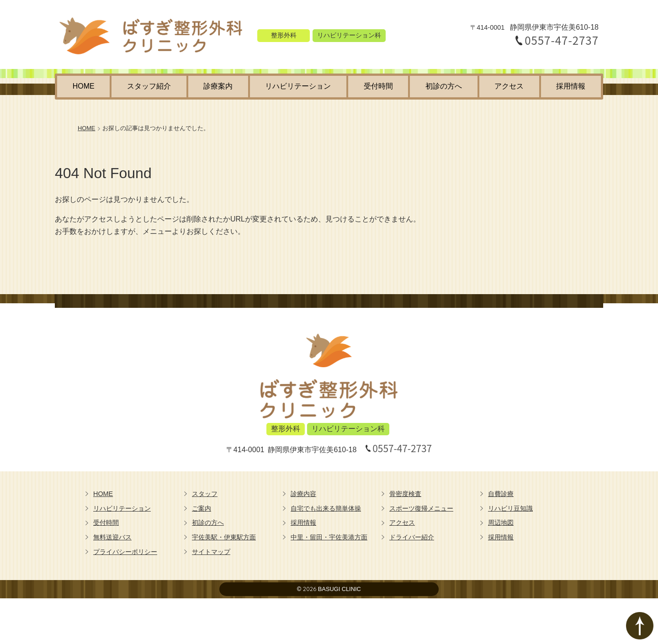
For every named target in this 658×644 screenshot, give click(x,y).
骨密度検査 (405, 494)
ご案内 (202, 508)
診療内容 (303, 494)
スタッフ (205, 494)
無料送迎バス (112, 537)
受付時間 (378, 86)
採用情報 (571, 86)
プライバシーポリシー (125, 552)
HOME (84, 86)
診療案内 (218, 86)
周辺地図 (501, 523)
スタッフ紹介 (149, 86)
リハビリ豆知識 (510, 508)
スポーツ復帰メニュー (421, 508)
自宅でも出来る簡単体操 (326, 508)
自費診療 (501, 494)
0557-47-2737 (562, 40)
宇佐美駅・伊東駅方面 (224, 537)
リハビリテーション (298, 86)
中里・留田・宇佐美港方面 (329, 537)
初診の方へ (444, 86)
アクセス (509, 86)
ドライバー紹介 (412, 537)
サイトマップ (211, 552)
